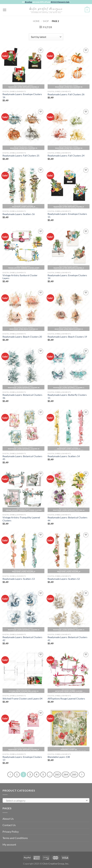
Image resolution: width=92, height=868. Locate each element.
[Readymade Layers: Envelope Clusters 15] (69, 188)
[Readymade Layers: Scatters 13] (23, 552)
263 (57, 774)
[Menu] (5, 10)
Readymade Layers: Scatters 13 (19, 579)
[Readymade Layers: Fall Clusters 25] (23, 129)
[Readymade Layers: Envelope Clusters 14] (69, 249)
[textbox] (45, 801)
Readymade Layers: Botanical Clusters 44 (67, 519)
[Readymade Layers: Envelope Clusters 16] (23, 68)
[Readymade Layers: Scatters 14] (69, 430)
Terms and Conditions (15, 838)
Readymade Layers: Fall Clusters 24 (66, 156)
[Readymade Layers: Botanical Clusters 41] (69, 611)
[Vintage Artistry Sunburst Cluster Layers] (23, 249)
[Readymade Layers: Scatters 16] (23, 188)
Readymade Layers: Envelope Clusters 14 (67, 277)
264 (66, 774)
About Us (8, 819)
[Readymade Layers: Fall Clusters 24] (69, 129)
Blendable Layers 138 (59, 757)
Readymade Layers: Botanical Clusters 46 (22, 396)
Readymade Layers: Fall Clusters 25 (21, 156)
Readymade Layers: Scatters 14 (64, 456)
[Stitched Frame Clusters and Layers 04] (23, 672)
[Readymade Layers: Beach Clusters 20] (23, 310)
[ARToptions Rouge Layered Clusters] (69, 672)
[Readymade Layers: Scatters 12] (69, 552)
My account (9, 844)
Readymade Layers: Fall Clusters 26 (66, 94)
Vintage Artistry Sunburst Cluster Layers (20, 277)
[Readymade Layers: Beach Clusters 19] (69, 310)
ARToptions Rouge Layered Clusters (66, 699)
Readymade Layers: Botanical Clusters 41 (67, 639)
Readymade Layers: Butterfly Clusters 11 (67, 396)
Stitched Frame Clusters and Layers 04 (22, 699)
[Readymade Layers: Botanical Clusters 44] (69, 491)
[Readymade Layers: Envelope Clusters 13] (23, 730)
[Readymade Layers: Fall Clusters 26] (69, 68)
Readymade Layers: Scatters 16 (19, 214)
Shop (46, 21)
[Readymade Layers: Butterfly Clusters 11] (69, 369)
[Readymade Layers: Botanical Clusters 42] (23, 611)
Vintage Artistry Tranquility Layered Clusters (21, 519)
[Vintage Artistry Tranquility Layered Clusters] (23, 491)
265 (74, 774)
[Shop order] (46, 37)
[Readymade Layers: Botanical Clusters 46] (23, 369)
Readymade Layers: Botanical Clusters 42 (22, 639)
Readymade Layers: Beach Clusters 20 (22, 337)
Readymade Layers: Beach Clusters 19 (67, 337)
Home (36, 21)
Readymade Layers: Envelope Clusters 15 (67, 215)
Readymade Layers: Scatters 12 (64, 579)
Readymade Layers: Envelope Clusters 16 (22, 96)
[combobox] (46, 800)
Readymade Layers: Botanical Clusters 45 (22, 458)
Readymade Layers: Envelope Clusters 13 (22, 758)
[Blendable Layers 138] (69, 730)
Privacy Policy (11, 832)
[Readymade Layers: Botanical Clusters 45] (23, 430)
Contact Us (9, 825)
